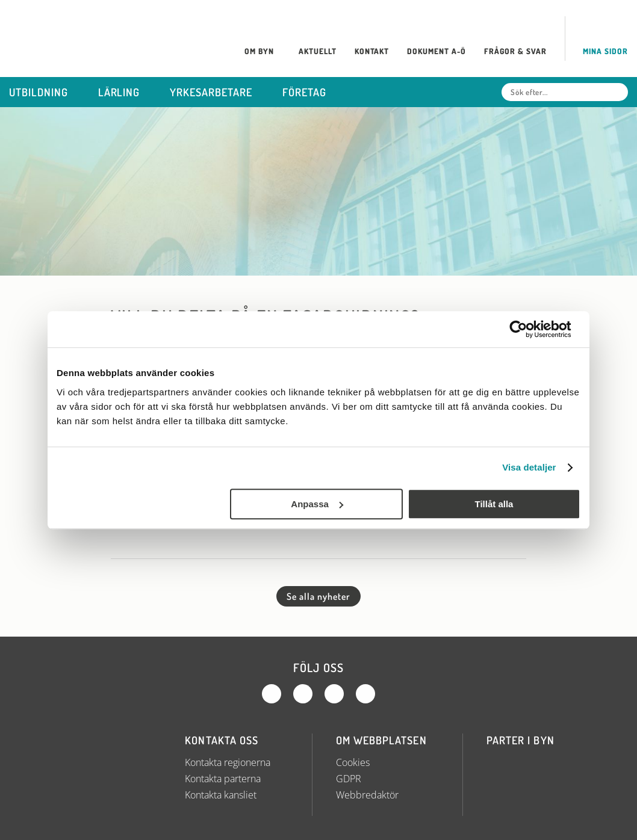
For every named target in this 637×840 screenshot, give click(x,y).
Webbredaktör (367, 795)
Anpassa (317, 504)
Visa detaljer (529, 467)
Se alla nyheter (318, 596)
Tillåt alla (494, 504)
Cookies (353, 762)
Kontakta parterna (223, 779)
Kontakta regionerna (228, 762)
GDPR (349, 779)
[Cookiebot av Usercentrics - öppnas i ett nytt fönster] (528, 329)
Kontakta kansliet (221, 795)
